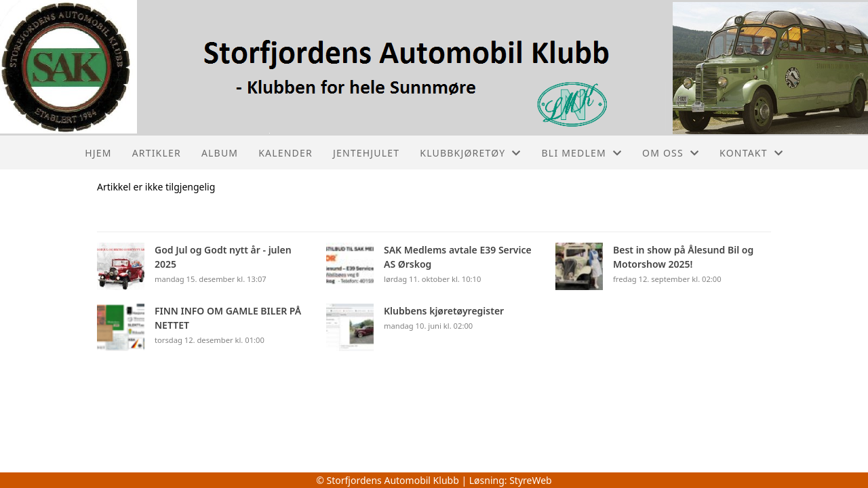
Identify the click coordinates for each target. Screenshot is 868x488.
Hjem (98, 153)
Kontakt (751, 153)
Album (220, 153)
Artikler (157, 153)
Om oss (671, 153)
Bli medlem (582, 153)
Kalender (285, 153)
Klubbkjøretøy (470, 153)
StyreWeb (531, 480)
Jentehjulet (366, 153)
